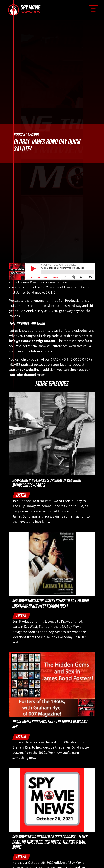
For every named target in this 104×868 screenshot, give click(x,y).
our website (29, 370)
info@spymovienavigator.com (32, 341)
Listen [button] (21, 495)
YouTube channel (23, 375)
